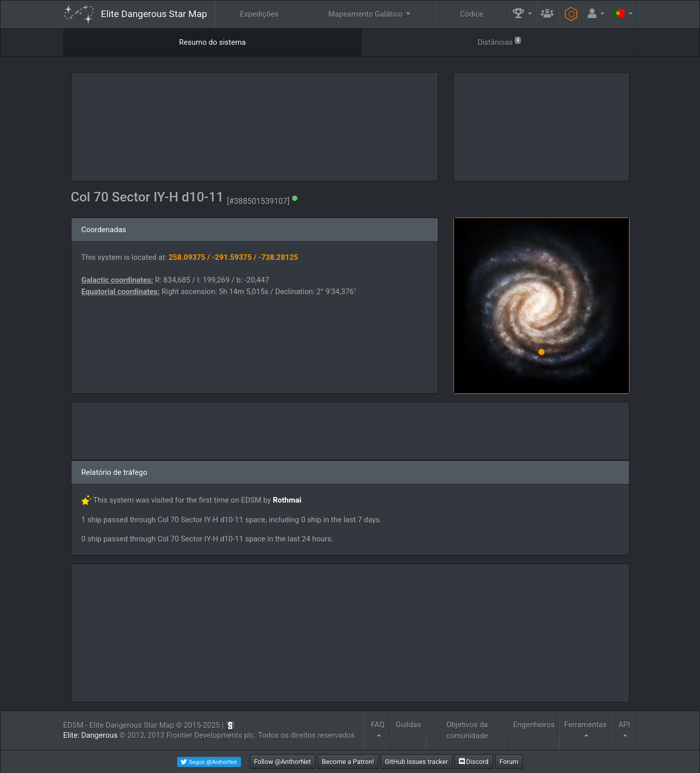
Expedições (259, 14)
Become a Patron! (348, 762)
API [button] (624, 725)
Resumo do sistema (213, 42)
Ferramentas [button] (585, 725)
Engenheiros (534, 725)
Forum (509, 762)
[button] (522, 14)
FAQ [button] (378, 725)
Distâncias (499, 42)
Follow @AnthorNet (283, 762)
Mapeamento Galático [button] (366, 14)
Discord (474, 762)
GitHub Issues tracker (416, 762)
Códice (472, 14)
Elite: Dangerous (91, 735)
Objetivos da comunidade (467, 730)
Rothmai (287, 500)
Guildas (408, 725)
